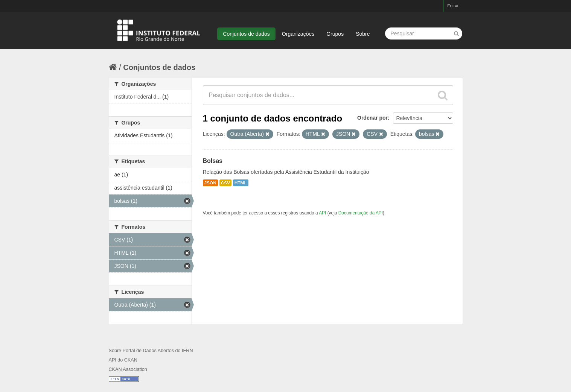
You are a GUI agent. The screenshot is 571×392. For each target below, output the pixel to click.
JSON (210, 183)
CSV (225, 183)
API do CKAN (123, 360)
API (322, 213)
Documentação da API (361, 213)
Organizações (298, 34)
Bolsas (213, 161)
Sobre (363, 34)
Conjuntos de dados (246, 34)
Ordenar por (372, 118)
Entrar (453, 6)
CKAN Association (128, 369)
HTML (241, 183)
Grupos (335, 34)
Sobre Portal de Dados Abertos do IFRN (151, 351)
